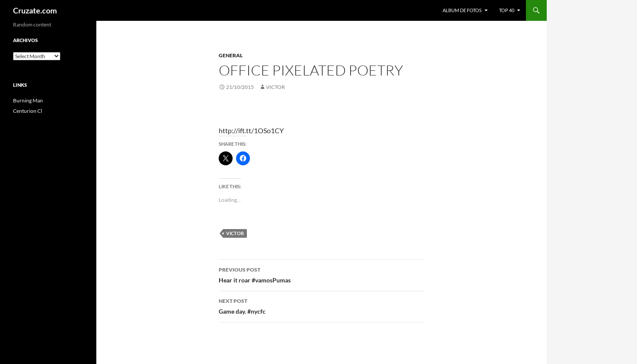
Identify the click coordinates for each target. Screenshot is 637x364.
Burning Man (28, 100)
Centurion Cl (28, 111)
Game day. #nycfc (322, 305)
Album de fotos (462, 10)
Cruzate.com (35, 10)
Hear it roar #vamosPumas (322, 274)
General (231, 55)
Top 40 (507, 10)
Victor (276, 87)
